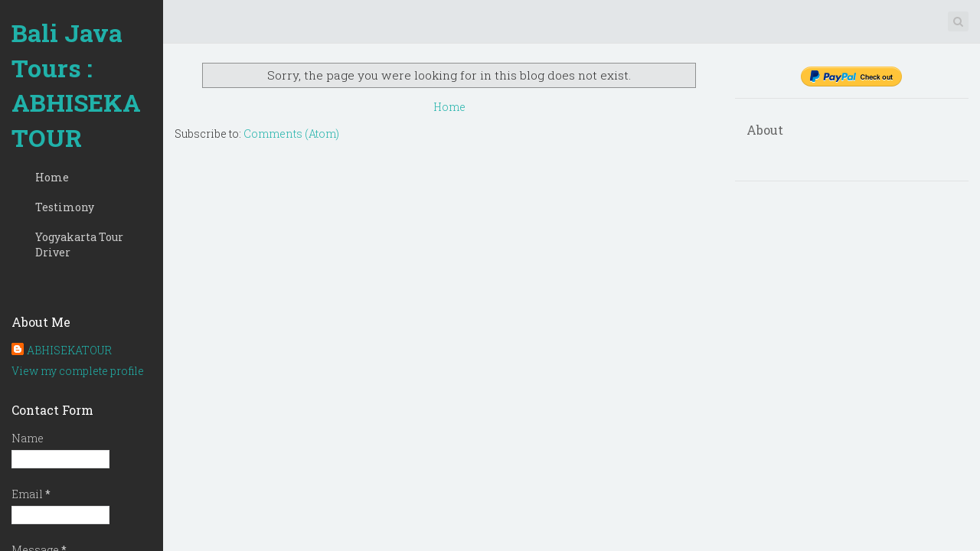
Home (52, 177)
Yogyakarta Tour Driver (79, 245)
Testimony (65, 207)
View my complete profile (78, 371)
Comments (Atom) (291, 134)
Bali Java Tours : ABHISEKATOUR (76, 85)
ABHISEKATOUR (69, 350)
